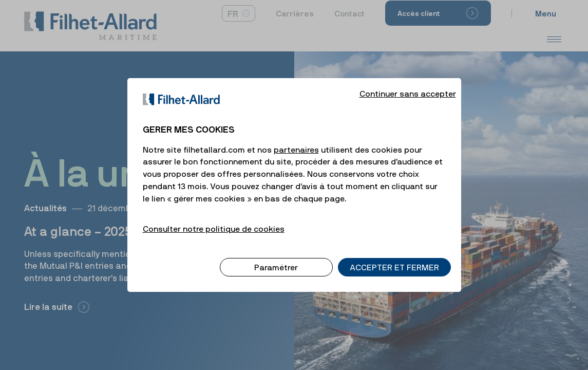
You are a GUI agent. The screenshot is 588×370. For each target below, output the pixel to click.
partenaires (296, 139)
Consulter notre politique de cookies (214, 218)
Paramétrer (276, 257)
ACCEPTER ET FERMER (394, 257)
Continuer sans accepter (408, 83)
